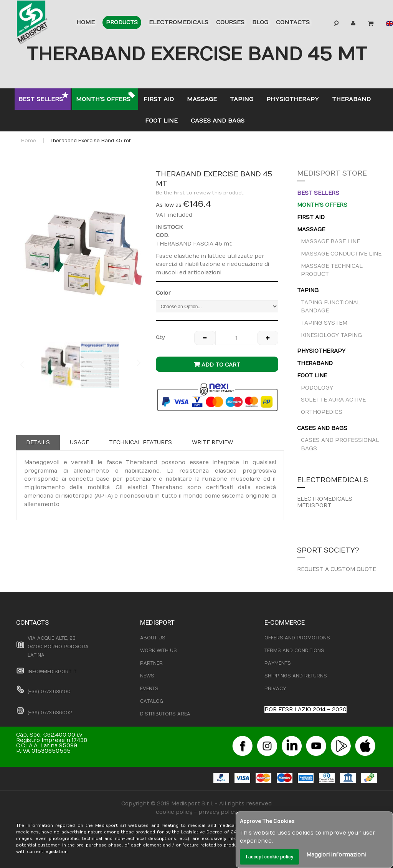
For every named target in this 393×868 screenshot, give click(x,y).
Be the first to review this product (200, 193)
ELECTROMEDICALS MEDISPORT (325, 502)
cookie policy (174, 812)
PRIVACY (275, 689)
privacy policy (218, 812)
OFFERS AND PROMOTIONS (297, 638)
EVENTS (149, 689)
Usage (79, 442)
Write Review (212, 442)
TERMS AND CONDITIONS (294, 651)
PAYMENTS (278, 663)
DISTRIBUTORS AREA (165, 714)
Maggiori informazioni (336, 855)
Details (38, 442)
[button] (129, 251)
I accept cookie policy (269, 857)
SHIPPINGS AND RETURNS (296, 676)
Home (29, 141)
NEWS (147, 676)
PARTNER (151, 663)
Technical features (140, 442)
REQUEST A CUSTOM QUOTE (337, 569)
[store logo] (41, 24)
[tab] (38, 443)
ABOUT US (153, 638)
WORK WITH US (159, 651)
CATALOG (152, 701)
